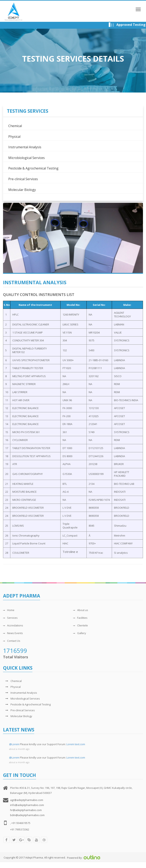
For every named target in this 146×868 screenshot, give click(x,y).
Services (10, 618)
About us (81, 610)
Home (9, 610)
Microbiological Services (27, 158)
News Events (13, 633)
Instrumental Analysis (25, 147)
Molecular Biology (22, 190)
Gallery (80, 633)
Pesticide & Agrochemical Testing (33, 168)
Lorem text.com (76, 744)
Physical (14, 137)
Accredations (13, 625)
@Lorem (14, 744)
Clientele (80, 625)
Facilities (80, 618)
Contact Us (12, 641)
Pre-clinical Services (23, 179)
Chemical (15, 126)
